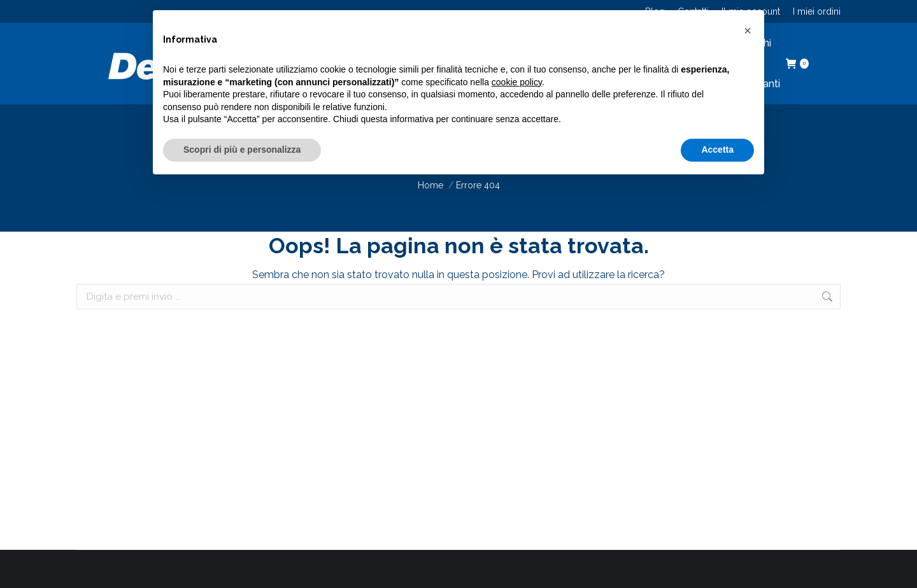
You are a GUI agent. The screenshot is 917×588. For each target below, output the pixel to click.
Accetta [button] (717, 150)
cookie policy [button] (517, 82)
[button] (748, 31)
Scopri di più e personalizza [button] (242, 150)
